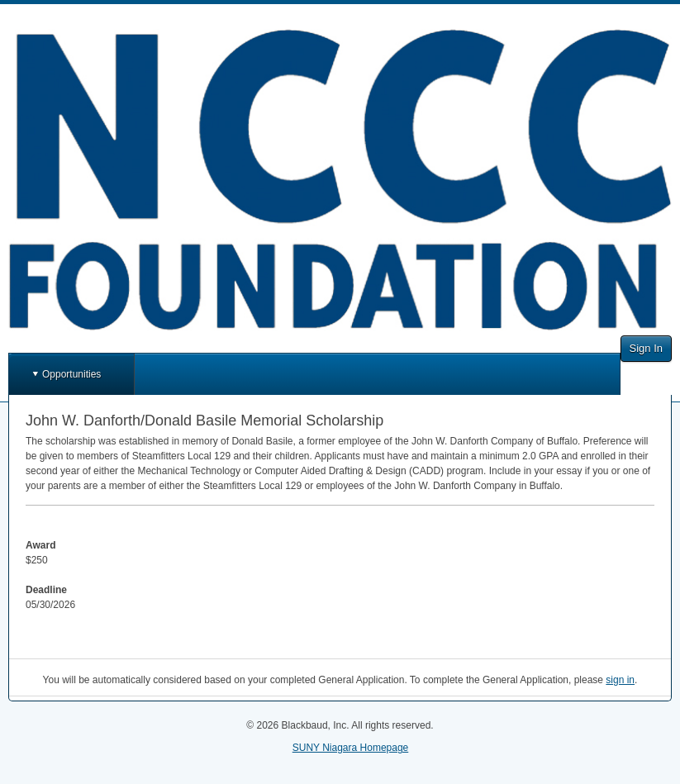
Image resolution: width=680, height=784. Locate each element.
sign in (620, 680)
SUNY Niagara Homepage (351, 748)
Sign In (646, 348)
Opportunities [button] (71, 374)
